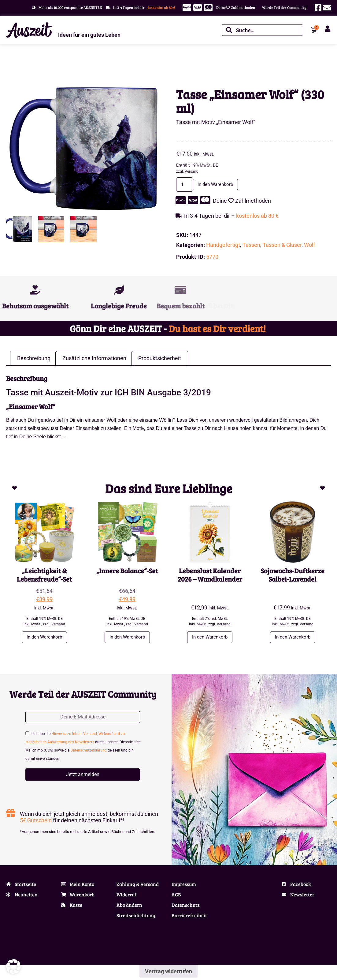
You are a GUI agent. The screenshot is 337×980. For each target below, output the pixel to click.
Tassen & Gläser (48, 64)
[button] (13, 967)
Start (10, 64)
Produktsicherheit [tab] (160, 359)
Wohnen (24, 64)
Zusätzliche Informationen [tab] (94, 359)
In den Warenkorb (222, 185)
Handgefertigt (223, 245)
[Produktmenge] (186, 185)
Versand (192, 171)
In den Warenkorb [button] (44, 638)
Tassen (251, 245)
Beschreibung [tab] (34, 359)
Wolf (309, 245)
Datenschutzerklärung (89, 753)
